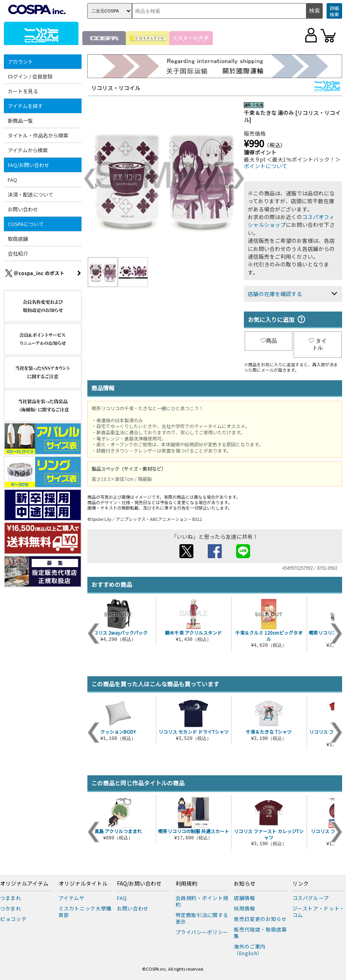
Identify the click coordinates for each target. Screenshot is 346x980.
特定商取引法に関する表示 (202, 918)
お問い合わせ (23, 209)
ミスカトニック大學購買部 (85, 912)
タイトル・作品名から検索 (38, 135)
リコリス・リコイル (116, 88)
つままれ (11, 898)
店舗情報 (244, 898)
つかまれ (11, 908)
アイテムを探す (25, 106)
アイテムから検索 (28, 150)
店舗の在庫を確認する (275, 294)
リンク (301, 884)
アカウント (20, 62)
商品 (269, 341)
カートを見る (23, 91)
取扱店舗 (18, 239)
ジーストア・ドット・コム (319, 912)
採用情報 (244, 908)
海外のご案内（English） (250, 950)
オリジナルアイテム (24, 884)
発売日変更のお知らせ (260, 919)
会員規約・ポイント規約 (202, 901)
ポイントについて (266, 166)
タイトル (318, 344)
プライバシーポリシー (202, 932)
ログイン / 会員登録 (30, 76)
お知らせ (245, 884)
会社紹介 (18, 253)
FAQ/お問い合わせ (29, 165)
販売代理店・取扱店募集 (260, 933)
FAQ (12, 180)
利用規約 (186, 884)
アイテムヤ (72, 898)
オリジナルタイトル (83, 884)
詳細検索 (334, 11)
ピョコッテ (13, 919)
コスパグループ (311, 898)
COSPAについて (26, 224)
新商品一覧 (20, 121)
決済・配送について (30, 194)
